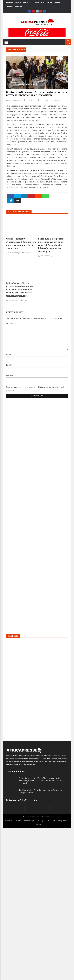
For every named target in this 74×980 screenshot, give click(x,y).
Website (10, 375)
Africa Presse (30, 817)
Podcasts (18, 7)
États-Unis (27, 2)
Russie (49, 2)
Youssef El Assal (14, 300)
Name (9, 354)
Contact (38, 825)
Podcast (57, 821)
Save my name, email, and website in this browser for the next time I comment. (35, 389)
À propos (42, 821)
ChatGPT (65, 821)
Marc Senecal (45, 256)
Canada (18, 2)
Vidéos (10, 7)
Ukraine (57, 2)
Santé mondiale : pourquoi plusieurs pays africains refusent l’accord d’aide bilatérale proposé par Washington (52, 245)
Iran (43, 2)
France (36, 2)
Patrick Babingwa (15, 100)
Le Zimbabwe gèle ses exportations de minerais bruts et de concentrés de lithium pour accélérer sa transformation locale (20, 290)
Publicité (18, 821)
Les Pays (10, 2)
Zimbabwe (44, 100)
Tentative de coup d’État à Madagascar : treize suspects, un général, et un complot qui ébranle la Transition (42, 781)
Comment (11, 323)
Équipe (50, 821)
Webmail (9, 821)
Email (9, 365)
